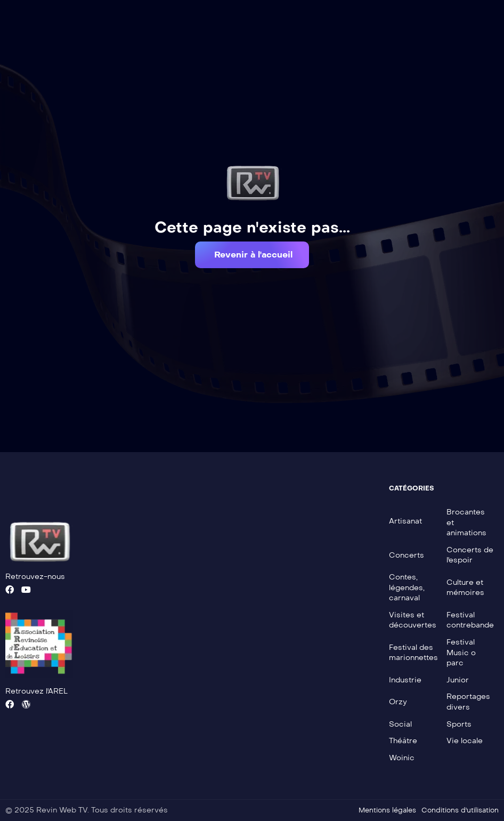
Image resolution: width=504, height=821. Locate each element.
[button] (252, 255)
